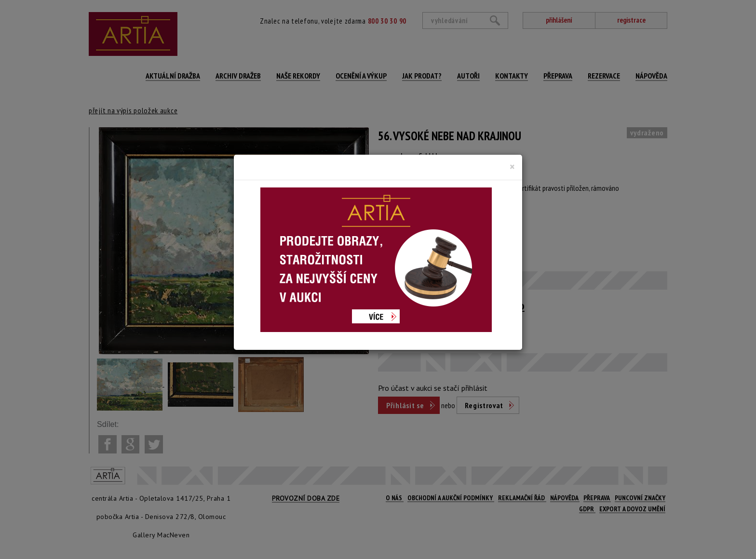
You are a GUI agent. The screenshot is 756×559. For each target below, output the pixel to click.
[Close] (512, 167)
